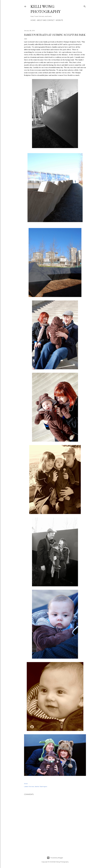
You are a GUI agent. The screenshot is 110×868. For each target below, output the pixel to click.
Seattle (37, 786)
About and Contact (46, 20)
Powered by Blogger (55, 858)
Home (33, 20)
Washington (43, 786)
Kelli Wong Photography (45, 9)
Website (59, 20)
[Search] (85, 6)
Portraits (31, 786)
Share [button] (26, 784)
